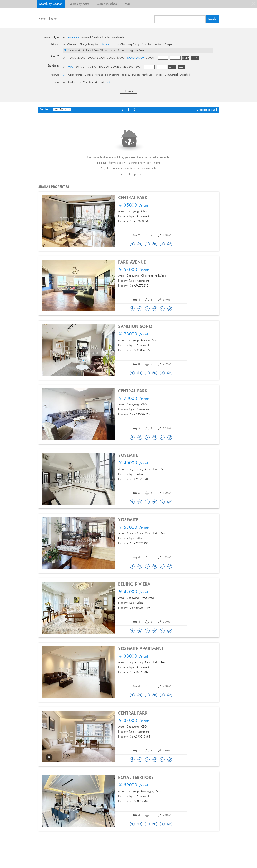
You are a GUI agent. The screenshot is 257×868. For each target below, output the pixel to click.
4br (97, 82)
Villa (107, 37)
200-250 (116, 67)
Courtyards (118, 37)
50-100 (80, 67)
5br (103, 82)
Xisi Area (122, 51)
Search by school (107, 4)
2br (85, 82)
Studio (72, 82)
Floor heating (112, 75)
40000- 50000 (135, 58)
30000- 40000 (116, 58)
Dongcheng (94, 45)
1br (79, 82)
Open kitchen (75, 75)
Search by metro (79, 4)
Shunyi (83, 45)
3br (91, 82)
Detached (185, 75)
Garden (89, 75)
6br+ (110, 82)
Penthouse (147, 75)
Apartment (74, 37)
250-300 (128, 67)
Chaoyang (73, 45)
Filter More (128, 91)
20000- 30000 (96, 58)
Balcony (126, 75)
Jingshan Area (136, 51)
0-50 (71, 67)
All (65, 37)
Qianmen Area (108, 51)
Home (42, 19)
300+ (139, 67)
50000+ (151, 58)
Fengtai (115, 45)
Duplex (136, 75)
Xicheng (106, 45)
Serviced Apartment (92, 37)
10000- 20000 (77, 58)
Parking (99, 75)
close (253, 4)
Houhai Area (92, 51)
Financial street (76, 51)
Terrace (158, 75)
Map (128, 4)
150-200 (104, 67)
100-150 (91, 67)
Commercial (171, 75)
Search (53, 19)
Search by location (51, 4)
